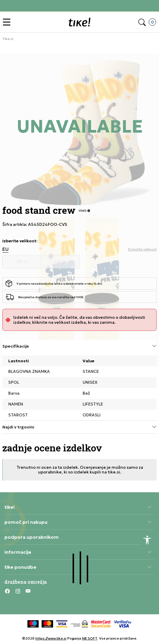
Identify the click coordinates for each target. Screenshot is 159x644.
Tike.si (8, 39)
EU (5, 249)
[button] (8, 22)
